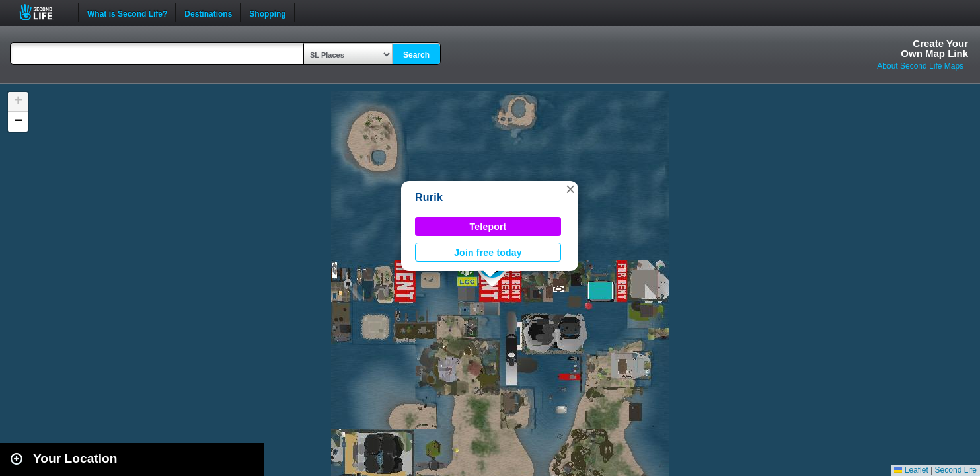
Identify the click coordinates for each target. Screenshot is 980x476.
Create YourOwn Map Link (934, 48)
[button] (570, 189)
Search (416, 55)
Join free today (488, 253)
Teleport (488, 227)
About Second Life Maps (920, 66)
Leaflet (911, 470)
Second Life (43, 12)
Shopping (267, 13)
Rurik (429, 197)
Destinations (208, 13)
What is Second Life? (127, 13)
